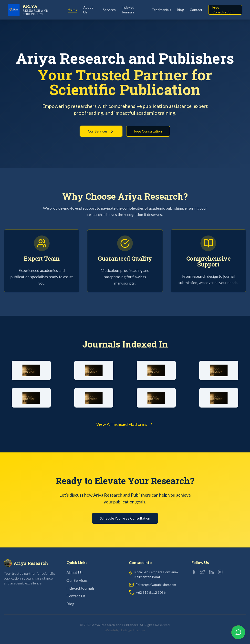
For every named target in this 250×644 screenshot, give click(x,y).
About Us (88, 10)
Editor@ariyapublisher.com (156, 585)
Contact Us (76, 596)
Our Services (101, 131)
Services (109, 10)
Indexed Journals (128, 10)
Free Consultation (222, 10)
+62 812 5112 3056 (151, 592)
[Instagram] (220, 572)
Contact (196, 10)
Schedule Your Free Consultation (125, 518)
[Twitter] (203, 572)
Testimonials (161, 10)
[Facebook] (194, 572)
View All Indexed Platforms (125, 424)
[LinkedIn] (211, 572)
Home (73, 9)
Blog (180, 10)
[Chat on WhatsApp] (238, 632)
